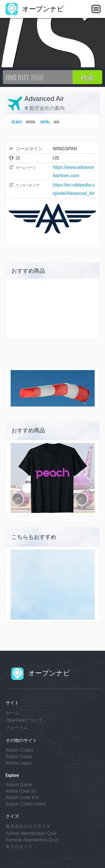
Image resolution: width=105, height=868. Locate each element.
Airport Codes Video (26, 804)
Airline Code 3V (21, 791)
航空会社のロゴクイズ (28, 826)
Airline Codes (19, 757)
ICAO (16, 122)
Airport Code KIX (22, 797)
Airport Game (19, 785)
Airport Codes (19, 750)
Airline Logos (19, 763)
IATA (45, 122)
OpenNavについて (24, 720)
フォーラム (17, 727)
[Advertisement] (53, 585)
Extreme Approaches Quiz (32, 840)
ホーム (12, 713)
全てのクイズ (19, 847)
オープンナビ (35, 9)
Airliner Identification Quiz (31, 833)
